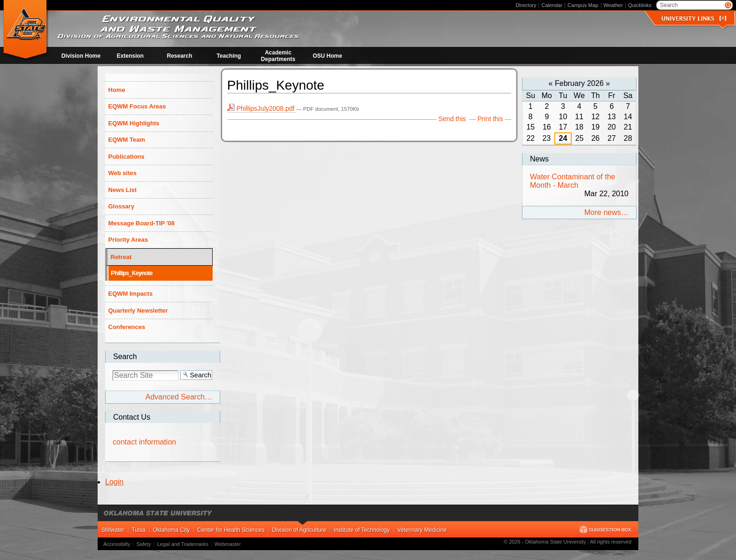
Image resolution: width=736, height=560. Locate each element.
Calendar (552, 5)
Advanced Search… (179, 397)
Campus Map (583, 5)
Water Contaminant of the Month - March (579, 185)
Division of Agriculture (299, 530)
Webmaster (228, 544)
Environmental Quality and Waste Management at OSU (25, 30)
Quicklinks (640, 5)
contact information (144, 442)
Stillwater (113, 530)
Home (117, 90)
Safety (143, 544)
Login (114, 482)
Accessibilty (117, 544)
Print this (490, 119)
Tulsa (139, 530)
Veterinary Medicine (422, 530)
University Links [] (694, 19)
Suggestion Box (606, 529)
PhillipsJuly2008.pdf (262, 108)
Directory (526, 5)
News (539, 159)
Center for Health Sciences (231, 530)
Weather (613, 5)
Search (125, 357)
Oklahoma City (172, 530)
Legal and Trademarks (183, 544)
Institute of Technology (362, 530)
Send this (452, 119)
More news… (606, 212)
